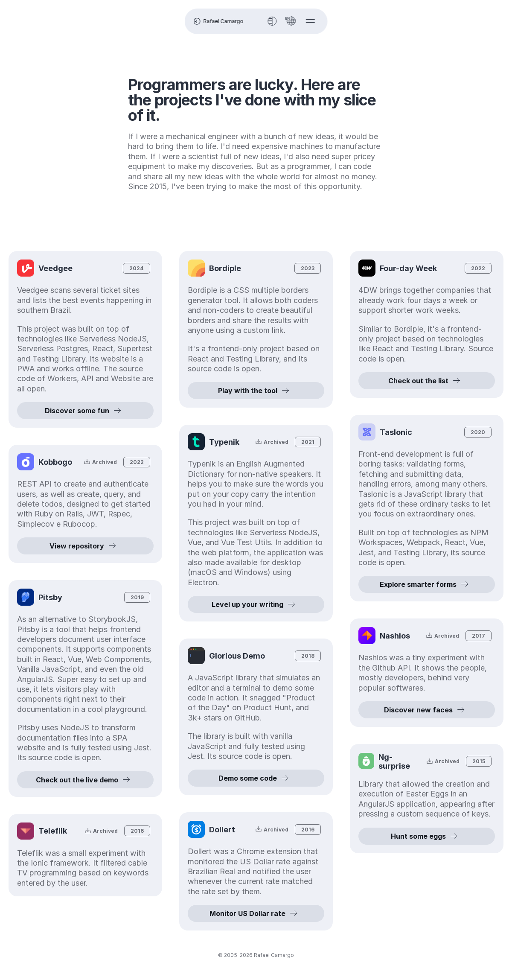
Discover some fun (85, 411)
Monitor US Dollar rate (256, 913)
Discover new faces (427, 710)
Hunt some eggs (427, 846)
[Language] (291, 21)
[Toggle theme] (272, 21)
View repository (85, 546)
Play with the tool (256, 391)
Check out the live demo (85, 780)
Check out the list (427, 381)
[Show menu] (311, 21)
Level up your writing (256, 604)
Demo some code (256, 778)
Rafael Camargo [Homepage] (218, 21)
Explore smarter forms (427, 584)
